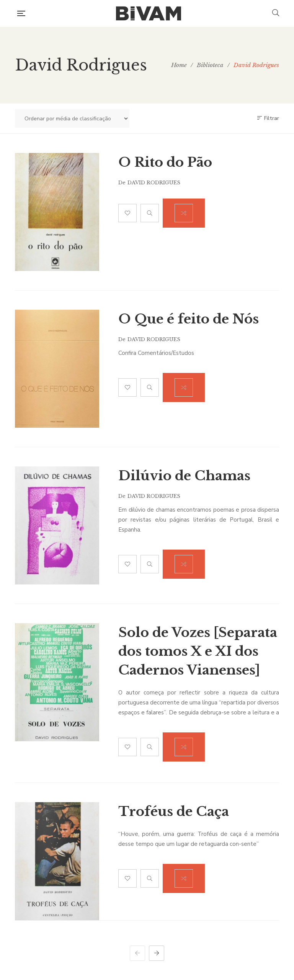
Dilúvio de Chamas (184, 476)
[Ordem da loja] (72, 118)
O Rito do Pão (165, 162)
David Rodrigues (154, 183)
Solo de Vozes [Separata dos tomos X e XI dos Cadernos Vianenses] (198, 651)
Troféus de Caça (174, 811)
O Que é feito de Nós (189, 319)
